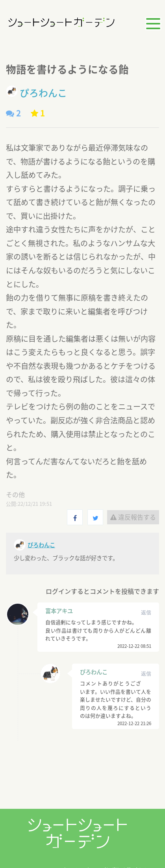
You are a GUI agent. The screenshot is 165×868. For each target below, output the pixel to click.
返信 (146, 612)
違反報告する (133, 517)
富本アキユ (59, 611)
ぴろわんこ (94, 672)
